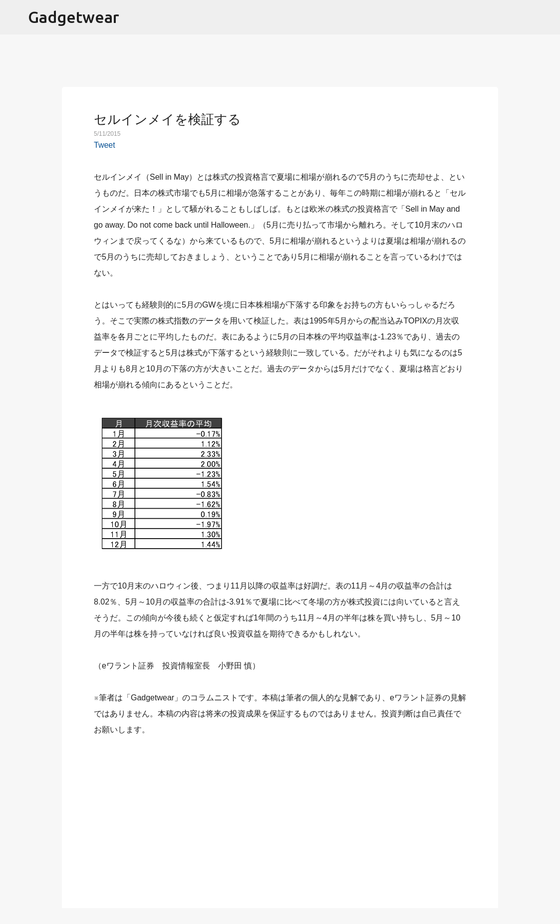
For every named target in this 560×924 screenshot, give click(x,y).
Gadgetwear (74, 17)
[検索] (546, 17)
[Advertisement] (280, 816)
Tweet (105, 145)
